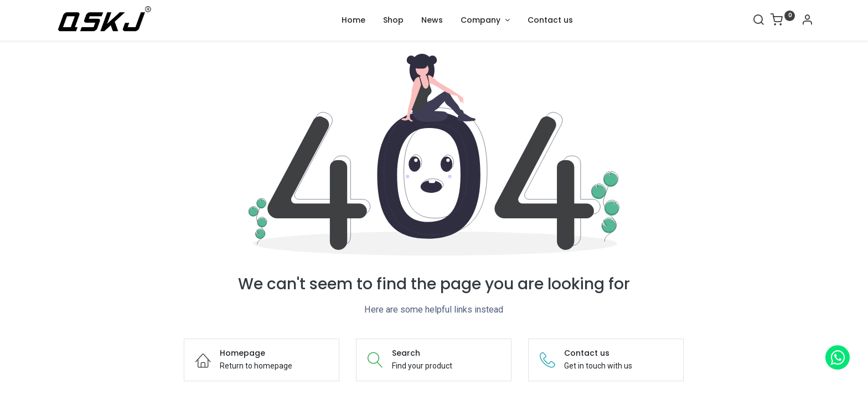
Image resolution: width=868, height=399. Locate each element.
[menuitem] (353, 21)
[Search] (758, 21)
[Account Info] (807, 21)
